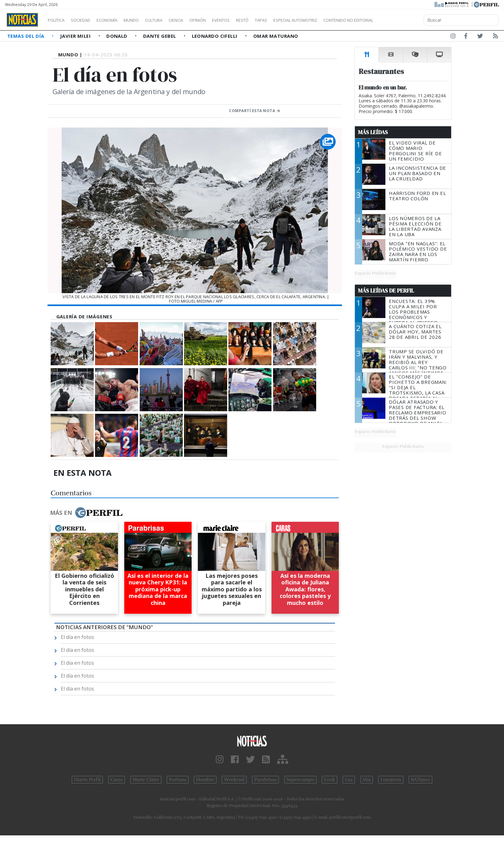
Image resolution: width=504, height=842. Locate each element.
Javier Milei (76, 36)
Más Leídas (373, 132)
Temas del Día (26, 36)
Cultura (172, 20)
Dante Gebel (160, 36)
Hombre (205, 780)
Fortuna (178, 780)
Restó (275, 20)
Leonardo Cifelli (216, 36)
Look (330, 780)
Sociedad (87, 20)
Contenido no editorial (402, 20)
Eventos (251, 20)
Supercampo (301, 780)
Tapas (297, 20)
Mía (367, 780)
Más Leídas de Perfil (386, 291)
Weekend (234, 780)
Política (59, 20)
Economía (118, 20)
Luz (349, 780)
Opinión (223, 20)
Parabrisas (265, 780)
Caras (117, 780)
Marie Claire (146, 780)
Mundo (146, 20)
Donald (118, 36)
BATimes (420, 780)
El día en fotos (77, 637)
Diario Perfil (87, 780)
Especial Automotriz (337, 20)
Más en (86, 513)
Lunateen (391, 780)
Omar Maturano (276, 36)
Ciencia (198, 20)
